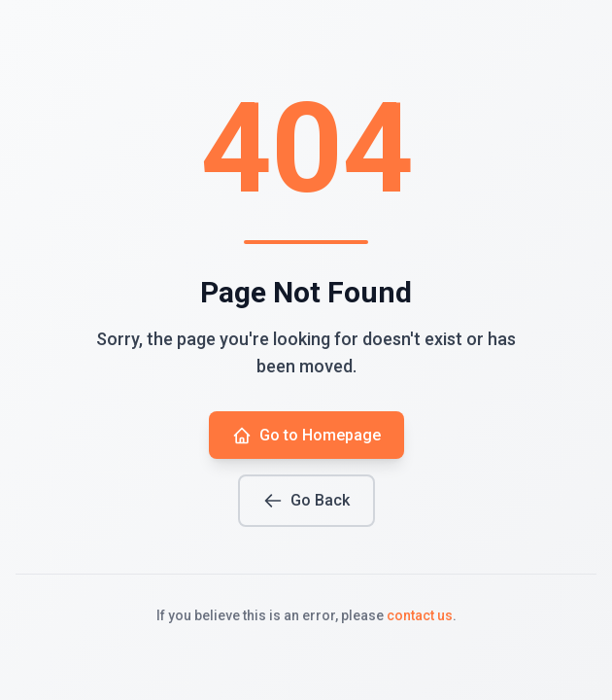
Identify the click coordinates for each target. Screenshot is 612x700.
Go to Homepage (306, 436)
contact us (420, 615)
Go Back (306, 501)
